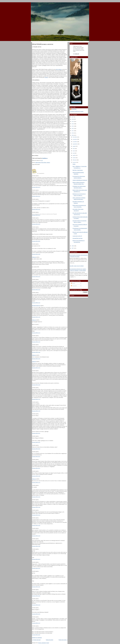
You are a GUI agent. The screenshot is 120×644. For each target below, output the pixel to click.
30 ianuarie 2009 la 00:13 (36, 559)
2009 (73, 135)
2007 (73, 248)
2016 (73, 119)
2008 (73, 246)
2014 (73, 124)
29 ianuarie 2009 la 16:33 (36, 515)
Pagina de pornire (50, 640)
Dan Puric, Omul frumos (78, 170)
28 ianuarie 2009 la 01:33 (36, 196)
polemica (48, 163)
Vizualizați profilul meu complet (77, 111)
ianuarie (75, 162)
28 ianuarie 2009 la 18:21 (36, 433)
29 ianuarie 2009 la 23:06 (36, 546)
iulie (74, 149)
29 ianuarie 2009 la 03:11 (36, 468)
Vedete (74, 164)
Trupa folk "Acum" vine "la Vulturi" (76, 266)
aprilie (74, 155)
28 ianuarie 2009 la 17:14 (36, 399)
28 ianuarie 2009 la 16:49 (36, 385)
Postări (73, 283)
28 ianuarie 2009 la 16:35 (36, 359)
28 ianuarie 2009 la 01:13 (36, 187)
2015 (73, 121)
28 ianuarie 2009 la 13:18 (36, 342)
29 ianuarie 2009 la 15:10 (36, 482)
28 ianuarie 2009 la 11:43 (36, 317)
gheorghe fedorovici (36, 306)
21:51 (42, 160)
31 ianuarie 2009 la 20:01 (36, 635)
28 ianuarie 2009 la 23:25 (36, 442)
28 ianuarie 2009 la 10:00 (36, 254)
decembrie (75, 137)
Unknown (34, 257)
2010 (73, 133)
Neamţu (46, 77)
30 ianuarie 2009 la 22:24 (36, 605)
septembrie (75, 144)
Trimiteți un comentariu (37, 638)
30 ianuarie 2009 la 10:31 (36, 568)
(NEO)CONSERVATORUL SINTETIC (43, 44)
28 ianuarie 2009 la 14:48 (36, 352)
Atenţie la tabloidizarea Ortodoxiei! (80, 180)
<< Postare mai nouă (36, 640)
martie (74, 158)
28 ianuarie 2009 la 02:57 (36, 215)
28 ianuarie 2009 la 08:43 (36, 241)
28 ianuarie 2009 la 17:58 (36, 411)
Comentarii (74, 286)
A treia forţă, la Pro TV (77, 236)
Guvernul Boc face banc (78, 238)
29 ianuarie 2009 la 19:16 (36, 536)
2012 (73, 128)
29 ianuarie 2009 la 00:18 (36, 449)
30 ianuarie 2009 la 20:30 (36, 596)
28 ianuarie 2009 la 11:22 (36, 303)
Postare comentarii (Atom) (44, 643)
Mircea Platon (44, 163)
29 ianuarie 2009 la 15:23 (36, 497)
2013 (73, 126)
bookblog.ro (45, 158)
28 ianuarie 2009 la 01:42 (36, 209)
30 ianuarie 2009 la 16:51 (36, 587)
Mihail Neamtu (38, 163)
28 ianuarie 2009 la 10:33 (36, 290)
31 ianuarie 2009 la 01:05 (36, 614)
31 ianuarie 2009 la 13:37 (36, 623)
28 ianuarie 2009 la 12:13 (36, 333)
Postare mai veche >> (63, 640)
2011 (73, 131)
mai (74, 153)
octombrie (75, 142)
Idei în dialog (59, 69)
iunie (74, 151)
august (74, 146)
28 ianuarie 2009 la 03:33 (36, 224)
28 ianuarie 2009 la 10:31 (36, 277)
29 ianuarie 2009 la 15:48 (36, 507)
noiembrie (75, 139)
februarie (75, 160)
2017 (73, 117)
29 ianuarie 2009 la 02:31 (36, 456)
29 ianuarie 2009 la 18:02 (36, 525)
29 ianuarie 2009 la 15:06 (36, 476)
